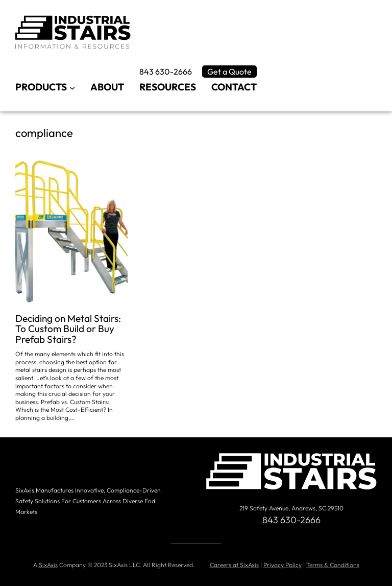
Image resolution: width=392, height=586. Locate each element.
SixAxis (48, 565)
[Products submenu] (72, 87)
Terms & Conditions (333, 565)
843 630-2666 (166, 72)
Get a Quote (229, 72)
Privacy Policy (283, 565)
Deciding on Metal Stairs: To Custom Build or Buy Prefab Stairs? (68, 329)
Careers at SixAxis (234, 565)
